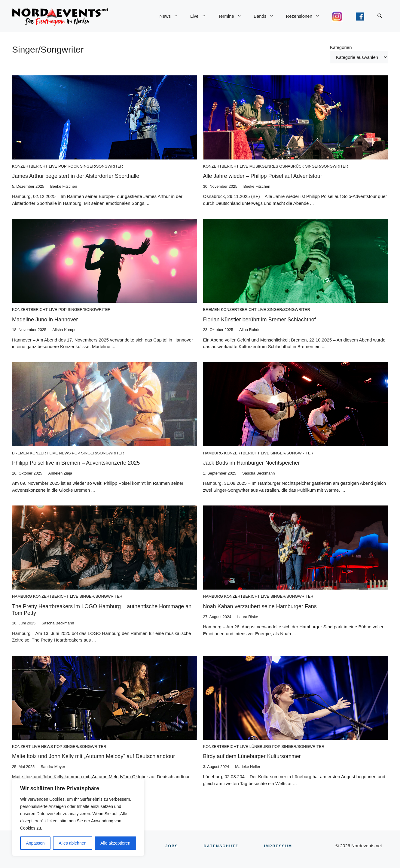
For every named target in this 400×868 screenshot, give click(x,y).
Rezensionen (306, 16)
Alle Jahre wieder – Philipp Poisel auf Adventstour (263, 176)
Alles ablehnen (72, 843)
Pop (62, 166)
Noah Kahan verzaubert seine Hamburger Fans (260, 606)
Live (201, 16)
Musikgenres (264, 166)
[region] (78, 817)
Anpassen (35, 843)
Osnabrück (292, 166)
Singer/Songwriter (101, 166)
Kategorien (341, 47)
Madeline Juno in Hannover (45, 320)
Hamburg (213, 453)
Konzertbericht (30, 166)
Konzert (39, 453)
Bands (267, 16)
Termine (233, 16)
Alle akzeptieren (115, 843)
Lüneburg (260, 747)
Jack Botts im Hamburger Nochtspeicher (252, 463)
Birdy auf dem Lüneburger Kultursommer (252, 756)
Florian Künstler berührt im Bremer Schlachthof (260, 320)
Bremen (212, 310)
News (172, 16)
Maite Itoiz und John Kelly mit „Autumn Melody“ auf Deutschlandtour (93, 756)
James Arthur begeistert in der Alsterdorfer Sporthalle (76, 176)
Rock (73, 166)
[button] (380, 16)
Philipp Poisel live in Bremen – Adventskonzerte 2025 (76, 463)
